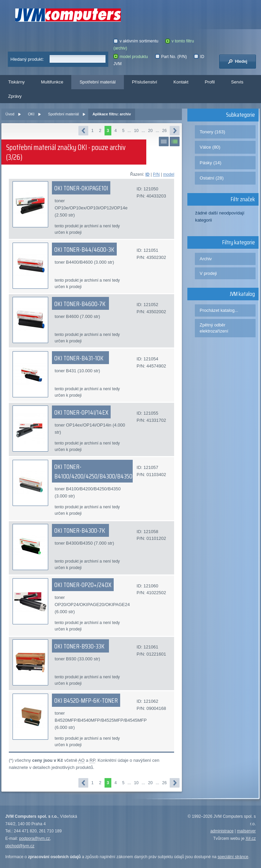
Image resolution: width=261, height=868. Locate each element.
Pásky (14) (210, 163)
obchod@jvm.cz (20, 846)
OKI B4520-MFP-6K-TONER (86, 700)
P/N (156, 174)
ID (148, 174)
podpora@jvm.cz (34, 838)
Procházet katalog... (219, 310)
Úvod (10, 114)
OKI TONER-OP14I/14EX (81, 412)
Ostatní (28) (212, 178)
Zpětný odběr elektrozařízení (214, 328)
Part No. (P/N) (171, 57)
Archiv (206, 259)
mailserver (246, 831)
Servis (237, 82)
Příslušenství (145, 82)
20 (150, 131)
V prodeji (208, 273)
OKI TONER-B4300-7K (80, 530)
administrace (222, 831)
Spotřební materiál (97, 82)
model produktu (130, 57)
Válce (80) (210, 147)
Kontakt (181, 82)
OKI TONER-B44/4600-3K (84, 249)
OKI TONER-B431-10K (79, 358)
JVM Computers (68, 15)
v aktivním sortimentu (136, 41)
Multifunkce (52, 82)
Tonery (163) (212, 132)
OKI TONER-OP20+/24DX (83, 585)
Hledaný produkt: (27, 59)
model (169, 174)
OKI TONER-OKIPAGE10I (81, 188)
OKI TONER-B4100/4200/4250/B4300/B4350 (93, 471)
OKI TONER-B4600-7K (80, 304)
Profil (210, 82)
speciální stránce (233, 857)
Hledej (238, 61)
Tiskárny (16, 82)
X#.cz (250, 838)
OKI (31, 114)
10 (136, 131)
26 (164, 131)
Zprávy (15, 96)
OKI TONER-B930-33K (79, 646)
